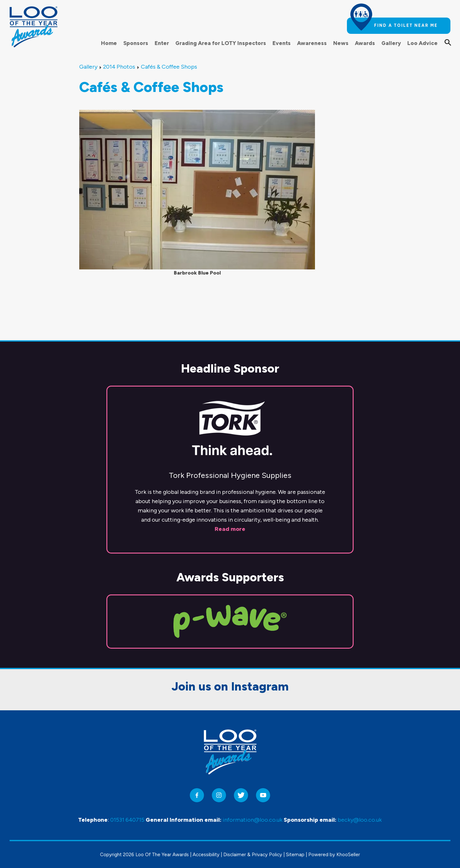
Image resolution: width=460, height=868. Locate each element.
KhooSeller (348, 855)
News (341, 43)
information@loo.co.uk (253, 820)
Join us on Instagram (230, 636)
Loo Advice (422, 43)
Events (282, 43)
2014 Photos (119, 67)
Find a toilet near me (406, 25)
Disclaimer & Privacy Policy (253, 855)
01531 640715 (127, 820)
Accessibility (206, 855)
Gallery (391, 43)
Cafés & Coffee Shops (169, 67)
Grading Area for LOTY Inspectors (221, 43)
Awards (365, 43)
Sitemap (295, 855)
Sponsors (136, 43)
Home (109, 43)
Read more (230, 479)
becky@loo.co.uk (360, 820)
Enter (162, 43)
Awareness (312, 43)
